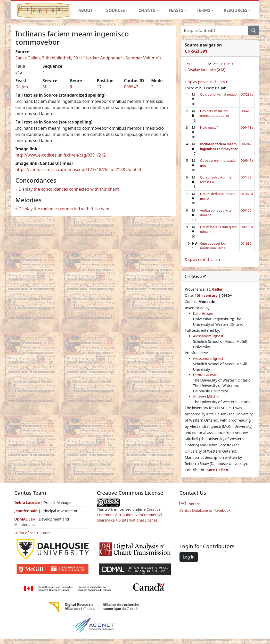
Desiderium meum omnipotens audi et (215, 113)
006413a (247, 127)
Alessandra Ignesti (209, 336)
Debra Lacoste (205, 375)
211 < (217, 64)
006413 (246, 111)
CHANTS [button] (147, 10)
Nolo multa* (209, 127)
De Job (22, 87)
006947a (247, 161)
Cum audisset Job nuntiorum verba (213, 246)
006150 (246, 210)
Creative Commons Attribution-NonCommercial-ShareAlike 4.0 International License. (130, 515)
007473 (246, 177)
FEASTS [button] (176, 10)
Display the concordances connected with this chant (69, 189)
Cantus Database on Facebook (205, 510)
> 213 (228, 64)
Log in (189, 557)
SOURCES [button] (116, 10)
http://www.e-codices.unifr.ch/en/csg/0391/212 (61, 155)
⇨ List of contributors (32, 533)
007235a (247, 94)
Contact (190, 504)
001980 (246, 243)
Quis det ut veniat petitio (218, 94)
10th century (206, 295)
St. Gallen (215, 289)
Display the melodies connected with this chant (64, 209)
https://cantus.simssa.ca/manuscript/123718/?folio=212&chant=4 (78, 169)
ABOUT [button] (86, 10)
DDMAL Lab (25, 519)
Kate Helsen (203, 313)
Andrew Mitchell (207, 396)
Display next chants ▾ (203, 259)
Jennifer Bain (27, 511)
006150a (247, 227)
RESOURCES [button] (236, 10)
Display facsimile (206, 70)
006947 (131, 87)
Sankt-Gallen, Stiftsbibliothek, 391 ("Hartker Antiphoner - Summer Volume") (88, 58)
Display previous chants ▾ (206, 82)
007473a (247, 194)
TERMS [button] (203, 10)
